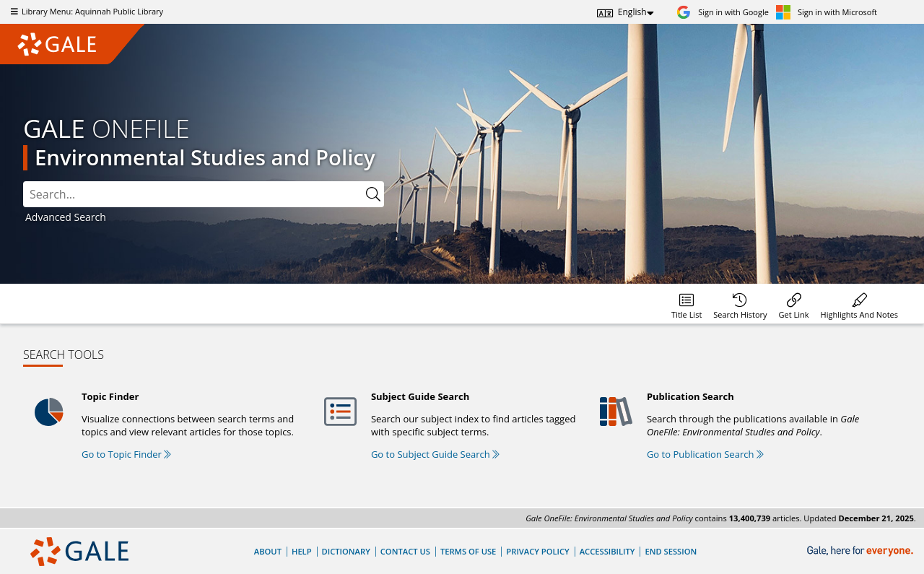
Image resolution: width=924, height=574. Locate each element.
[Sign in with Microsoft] (827, 12)
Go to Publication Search (705, 454)
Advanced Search (66, 217)
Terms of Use (468, 551)
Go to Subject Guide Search (435, 454)
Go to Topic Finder (126, 454)
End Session (671, 551)
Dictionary (346, 551)
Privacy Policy (537, 551)
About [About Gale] (268, 551)
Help (302, 551)
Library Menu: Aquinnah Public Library (85, 11)
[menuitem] (687, 304)
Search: (23, 182)
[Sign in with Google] (723, 12)
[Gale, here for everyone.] (862, 551)
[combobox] (204, 194)
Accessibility (607, 551)
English (632, 12)
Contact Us (405, 551)
